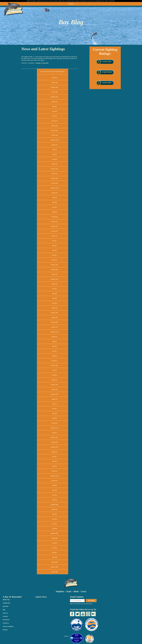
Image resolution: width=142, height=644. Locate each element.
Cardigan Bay (6, 603)
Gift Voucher (6, 620)
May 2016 (54, 298)
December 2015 (54, 322)
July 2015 (54, 342)
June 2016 (54, 294)
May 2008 (54, 553)
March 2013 (54, 423)
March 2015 (54, 361)
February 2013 (54, 428)
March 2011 (54, 471)
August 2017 (54, 236)
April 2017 (54, 255)
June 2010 (54, 490)
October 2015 (54, 327)
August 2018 (54, 193)
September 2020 (54, 97)
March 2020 (54, 121)
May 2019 (54, 154)
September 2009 (54, 505)
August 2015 (54, 337)
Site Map (5, 630)
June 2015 (54, 346)
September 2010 (54, 476)
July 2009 (54, 514)
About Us (5, 613)
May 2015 (54, 351)
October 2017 (54, 231)
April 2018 (54, 212)
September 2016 (54, 279)
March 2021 (54, 78)
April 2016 (54, 303)
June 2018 (54, 202)
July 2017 (54, 241)
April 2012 (54, 433)
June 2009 (54, 519)
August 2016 (54, 284)
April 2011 (54, 466)
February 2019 (54, 169)
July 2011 (54, 457)
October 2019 (54, 135)
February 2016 (54, 313)
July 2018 (54, 198)
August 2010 (54, 481)
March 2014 (54, 380)
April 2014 (54, 375)
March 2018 (54, 217)
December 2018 (54, 178)
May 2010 (54, 495)
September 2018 (54, 188)
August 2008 (54, 538)
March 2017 (54, 260)
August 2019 (54, 145)
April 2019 (54, 159)
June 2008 (54, 548)
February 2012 (54, 437)
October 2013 (54, 389)
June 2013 (54, 409)
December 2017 (54, 222)
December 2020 (54, 87)
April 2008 (54, 557)
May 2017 (54, 250)
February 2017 (54, 265)
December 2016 (54, 270)
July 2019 (54, 150)
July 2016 (54, 289)
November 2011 (54, 442)
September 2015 (54, 332)
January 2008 (54, 572)
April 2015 (54, 356)
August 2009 (54, 509)
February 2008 (54, 567)
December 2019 (54, 130)
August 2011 (54, 452)
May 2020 (54, 116)
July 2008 (54, 543)
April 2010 (54, 500)
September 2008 (54, 533)
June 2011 (54, 461)
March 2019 (54, 164)
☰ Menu (71, 4)
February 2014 (54, 385)
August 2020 (54, 102)
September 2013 (54, 394)
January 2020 (54, 126)
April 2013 (54, 418)
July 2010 (54, 485)
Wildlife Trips (6, 600)
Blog (4, 610)
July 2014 (54, 370)
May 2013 (54, 413)
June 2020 (54, 111)
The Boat (5, 616)
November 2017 (54, 226)
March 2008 (54, 562)
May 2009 (54, 524)
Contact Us (6, 623)
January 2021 (54, 82)
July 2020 (54, 106)
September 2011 (54, 447)
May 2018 (54, 207)
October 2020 (54, 92)
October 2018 (54, 183)
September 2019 (54, 140)
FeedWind (66, 636)
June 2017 (54, 246)
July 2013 (54, 404)
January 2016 (54, 318)
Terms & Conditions (8, 627)
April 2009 (54, 529)
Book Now (6, 606)
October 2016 (54, 274)
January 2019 (54, 174)
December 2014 (54, 366)
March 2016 (54, 308)
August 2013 (54, 399)
